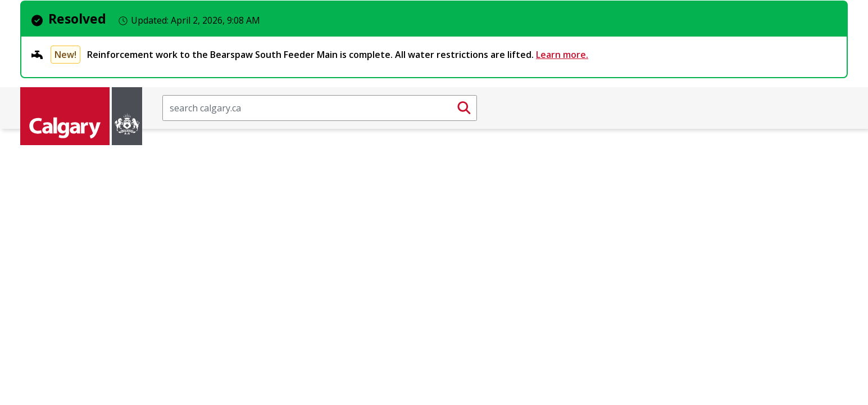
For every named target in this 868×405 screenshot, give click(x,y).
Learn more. (562, 55)
